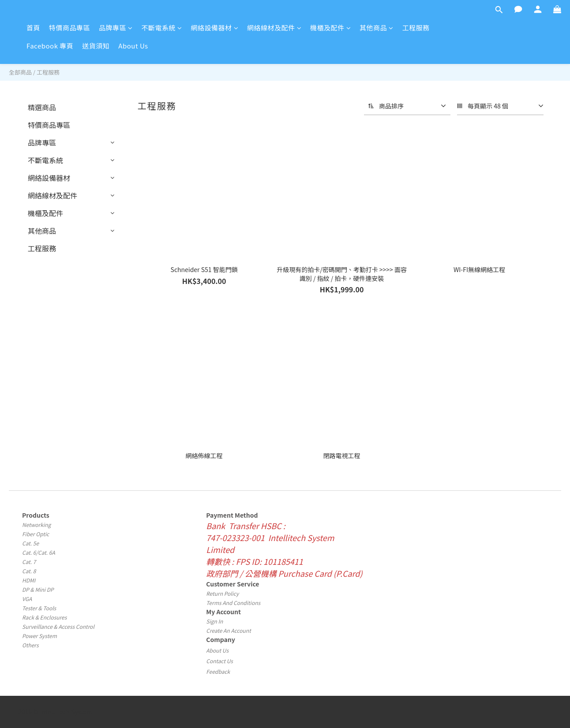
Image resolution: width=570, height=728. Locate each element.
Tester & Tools (39, 608)
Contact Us (219, 661)
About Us (133, 46)
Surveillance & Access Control (58, 626)
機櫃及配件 (330, 28)
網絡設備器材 (215, 28)
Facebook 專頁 (50, 46)
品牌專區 (116, 28)
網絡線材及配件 (274, 28)
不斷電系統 (162, 28)
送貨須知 (96, 46)
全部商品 (20, 72)
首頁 (33, 28)
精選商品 (42, 107)
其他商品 (377, 28)
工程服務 (416, 28)
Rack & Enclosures (44, 617)
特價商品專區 (69, 28)
